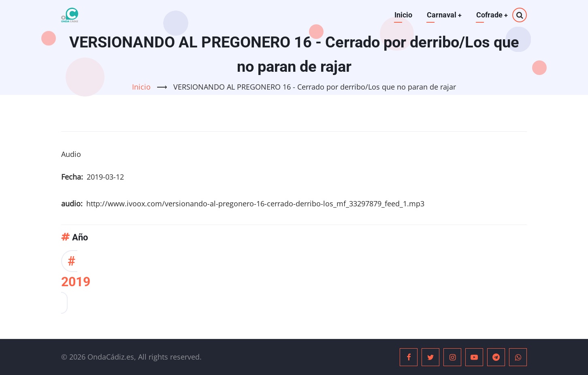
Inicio (403, 15)
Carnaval (444, 15)
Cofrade (492, 15)
